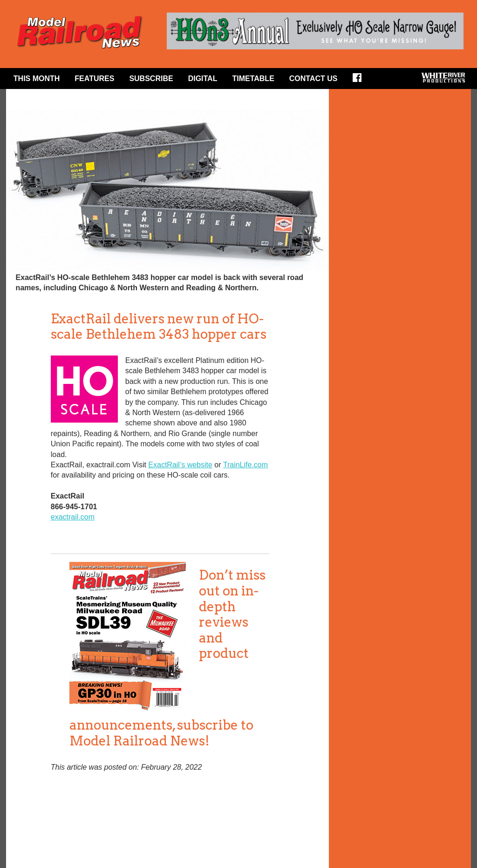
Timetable (253, 79)
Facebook (360, 81)
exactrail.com (73, 517)
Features (94, 79)
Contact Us (313, 79)
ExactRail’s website (180, 465)
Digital (203, 79)
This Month (37, 79)
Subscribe (151, 79)
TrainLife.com (245, 465)
